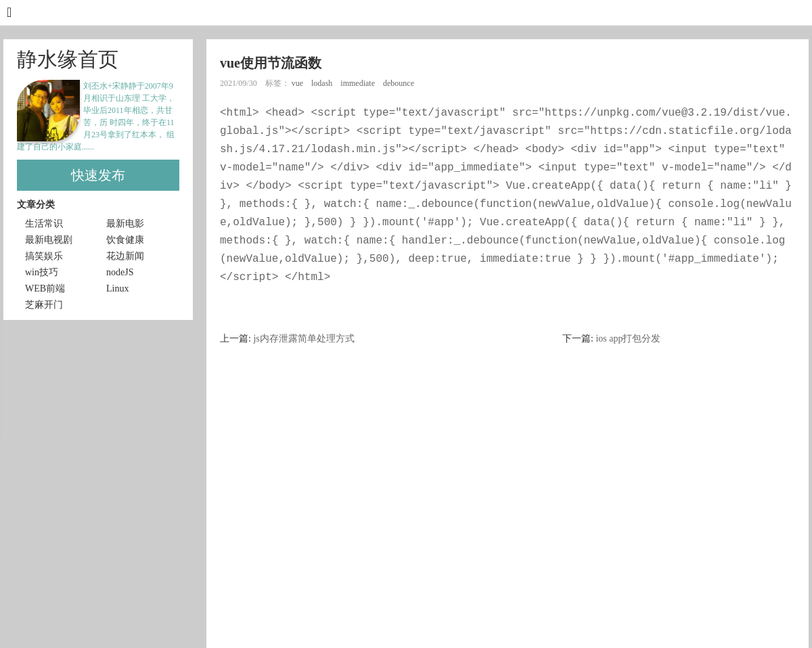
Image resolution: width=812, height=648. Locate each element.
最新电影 (125, 224)
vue (298, 83)
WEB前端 (45, 288)
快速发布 (98, 175)
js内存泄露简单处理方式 (303, 339)
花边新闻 (125, 256)
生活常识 (44, 224)
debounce (400, 83)
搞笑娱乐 (44, 256)
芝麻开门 (44, 305)
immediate (359, 83)
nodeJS (120, 272)
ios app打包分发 (628, 339)
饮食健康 (125, 240)
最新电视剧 (49, 240)
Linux (117, 288)
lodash (323, 83)
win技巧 (42, 272)
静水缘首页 (68, 59)
